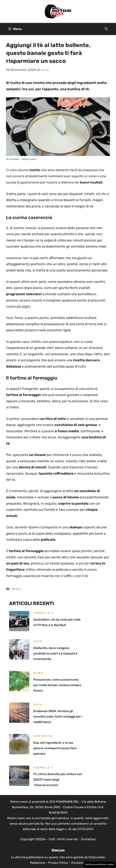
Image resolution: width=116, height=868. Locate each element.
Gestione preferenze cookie (100, 864)
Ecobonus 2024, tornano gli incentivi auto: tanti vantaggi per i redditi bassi (58, 717)
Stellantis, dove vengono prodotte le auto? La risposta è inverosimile (55, 653)
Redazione (38, 863)
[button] (106, 29)
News (16, 589)
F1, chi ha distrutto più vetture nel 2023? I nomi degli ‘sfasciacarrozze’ (57, 780)
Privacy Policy (58, 863)
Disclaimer (79, 863)
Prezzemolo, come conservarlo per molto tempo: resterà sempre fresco (57, 685)
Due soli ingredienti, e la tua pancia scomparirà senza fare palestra (55, 748)
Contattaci (88, 839)
